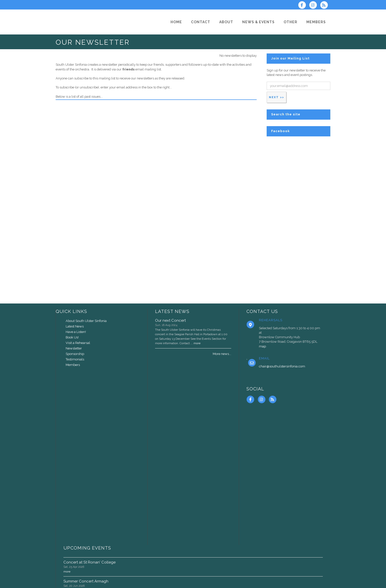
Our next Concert (170, 320)
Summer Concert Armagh (86, 581)
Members (73, 365)
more (197, 343)
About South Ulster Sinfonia (86, 321)
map (262, 346)
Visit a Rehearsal (78, 343)
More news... (222, 354)
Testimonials (75, 359)
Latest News (75, 326)
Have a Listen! (76, 332)
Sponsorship (75, 354)
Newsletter (74, 348)
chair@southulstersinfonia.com (282, 366)
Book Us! (72, 337)
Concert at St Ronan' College (90, 562)
